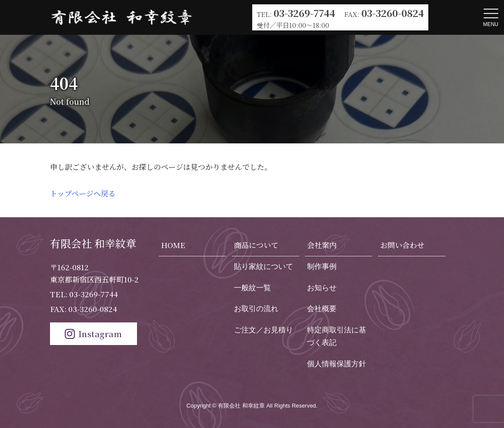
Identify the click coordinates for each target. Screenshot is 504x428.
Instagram (93, 333)
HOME (173, 245)
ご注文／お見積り (264, 330)
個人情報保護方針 (337, 364)
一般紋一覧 (252, 288)
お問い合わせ (402, 245)
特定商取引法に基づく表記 (337, 336)
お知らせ (322, 288)
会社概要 (322, 309)
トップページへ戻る (83, 193)
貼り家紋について (264, 267)
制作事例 (322, 267)
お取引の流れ (256, 309)
